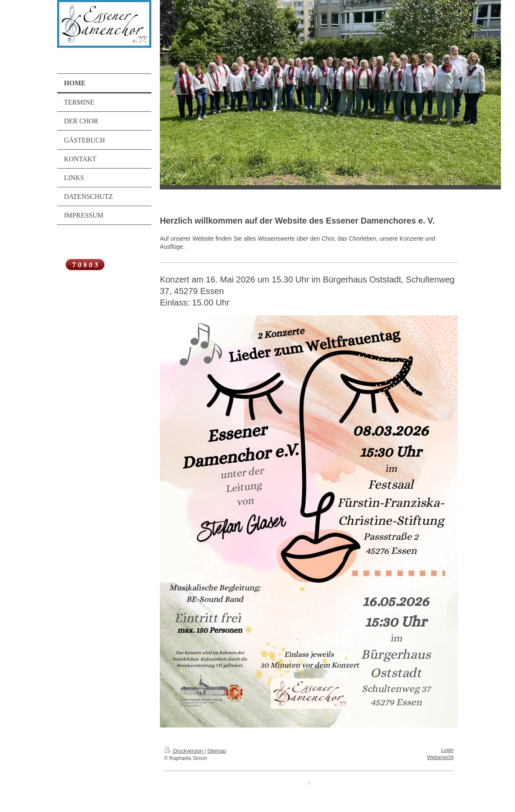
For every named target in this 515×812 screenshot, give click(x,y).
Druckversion (184, 751)
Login (447, 750)
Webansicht (440, 757)
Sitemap (217, 751)
